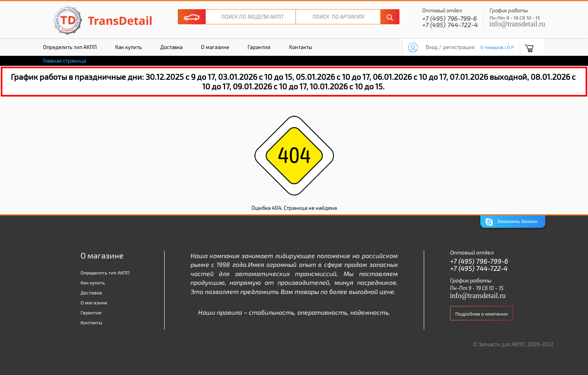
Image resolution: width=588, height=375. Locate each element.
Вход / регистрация (450, 47)
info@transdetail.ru (517, 24)
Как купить (129, 47)
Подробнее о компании (482, 314)
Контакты (301, 47)
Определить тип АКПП (70, 47)
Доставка (171, 47)
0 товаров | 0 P (497, 47)
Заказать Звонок (511, 222)
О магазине (215, 47)
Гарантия (259, 47)
